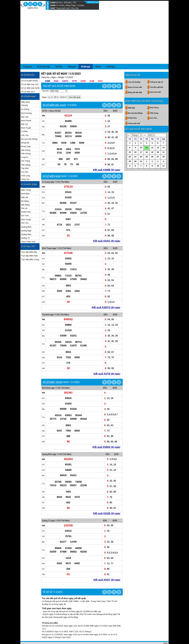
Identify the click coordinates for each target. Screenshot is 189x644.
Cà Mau (81, 5)
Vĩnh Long (25, 166)
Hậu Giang (26, 140)
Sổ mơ (98, 57)
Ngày (54, 68)
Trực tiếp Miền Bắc (29, 242)
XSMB (53, 3)
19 (152, 143)
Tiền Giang (26, 155)
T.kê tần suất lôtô (157, 78)
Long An (25, 148)
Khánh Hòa (26, 202)
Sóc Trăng (25, 151)
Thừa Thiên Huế (28, 232)
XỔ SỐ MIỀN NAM (52, 167)
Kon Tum (25, 206)
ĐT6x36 (67, 3)
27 (158, 147)
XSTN (74, 71)
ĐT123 (59, 3)
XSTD (45, 101)
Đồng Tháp (71, 5)
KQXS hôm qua (93, 2)
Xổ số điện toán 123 (30, 75)
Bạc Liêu (25, 107)
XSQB (92, 71)
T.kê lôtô (59, 57)
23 (135, 147)
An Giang (25, 100)
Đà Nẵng (25, 191)
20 (158, 143)
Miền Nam (25, 92)
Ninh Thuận (26, 210)
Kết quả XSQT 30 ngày (107, 570)
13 (158, 138)
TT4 (74, 3)
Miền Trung (26, 180)
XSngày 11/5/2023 (66, 68)
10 (141, 138)
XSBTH (65, 71)
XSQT (100, 71)
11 (147, 138)
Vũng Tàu (25, 170)
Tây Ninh (25, 159)
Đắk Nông (25, 195)
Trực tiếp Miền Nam (30, 246)
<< (129, 126)
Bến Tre (24, 115)
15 (130, 143)
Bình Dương (26, 104)
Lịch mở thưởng (134, 72)
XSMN (53, 5)
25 (147, 147)
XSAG (56, 71)
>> (145, 126)
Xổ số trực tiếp (43, 57)
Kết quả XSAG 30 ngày (107, 231)
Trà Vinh (25, 162)
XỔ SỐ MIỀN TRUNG (53, 373)
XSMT (53, 8)
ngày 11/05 (55, 172)
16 (135, 143)
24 (141, 147)
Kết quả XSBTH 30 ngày (106, 298)
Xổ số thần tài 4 (28, 82)
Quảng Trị (25, 228)
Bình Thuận (26, 118)
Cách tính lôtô (155, 82)
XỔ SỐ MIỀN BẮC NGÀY (54, 95)
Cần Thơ (25, 126)
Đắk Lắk (25, 188)
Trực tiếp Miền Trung (30, 250)
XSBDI (83, 71)
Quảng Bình (26, 217)
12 (152, 138)
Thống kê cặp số (156, 72)
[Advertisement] (94, 32)
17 (141, 143)
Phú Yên (75, 8)
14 (163, 138)
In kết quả (110, 57)
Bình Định (25, 184)
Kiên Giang (26, 144)
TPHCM (25, 96)
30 (135, 152)
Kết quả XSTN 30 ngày (107, 364)
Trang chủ (27, 57)
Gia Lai (24, 199)
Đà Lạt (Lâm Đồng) (29, 129)
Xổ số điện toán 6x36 (30, 78)
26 (152, 147)
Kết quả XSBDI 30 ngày (106, 437)
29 (130, 152)
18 (147, 143)
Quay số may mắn (135, 78)
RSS (165, 634)
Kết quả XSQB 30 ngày (107, 504)
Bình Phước (26, 111)
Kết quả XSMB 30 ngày (107, 160)
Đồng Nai (25, 133)
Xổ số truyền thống (29, 71)
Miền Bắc (132, 98)
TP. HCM (60, 5)
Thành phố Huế (63, 8)
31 (141, 152)
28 (163, 147)
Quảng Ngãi (26, 221)
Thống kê (72, 57)
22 (130, 147)
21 (163, 143)
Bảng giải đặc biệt (135, 83)
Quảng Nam (26, 225)
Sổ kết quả (86, 57)
